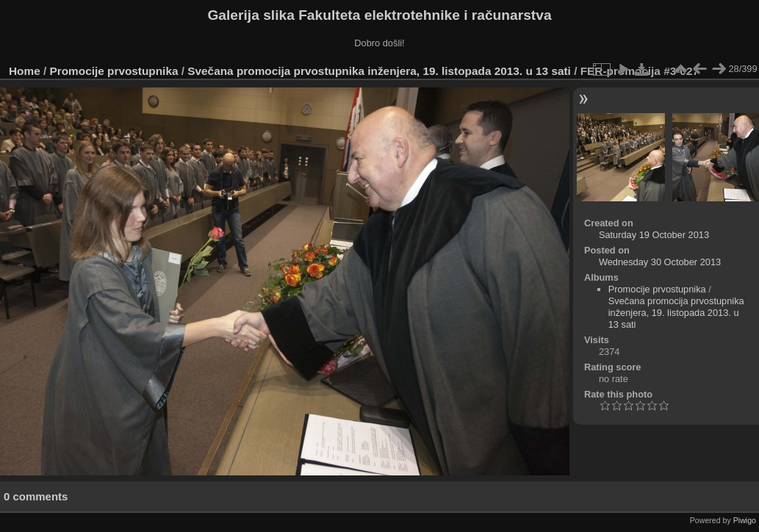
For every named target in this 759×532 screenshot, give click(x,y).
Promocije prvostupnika (114, 71)
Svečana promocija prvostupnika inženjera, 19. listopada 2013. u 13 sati (379, 71)
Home (25, 71)
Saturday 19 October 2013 (654, 235)
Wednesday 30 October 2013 (660, 262)
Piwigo (745, 520)
